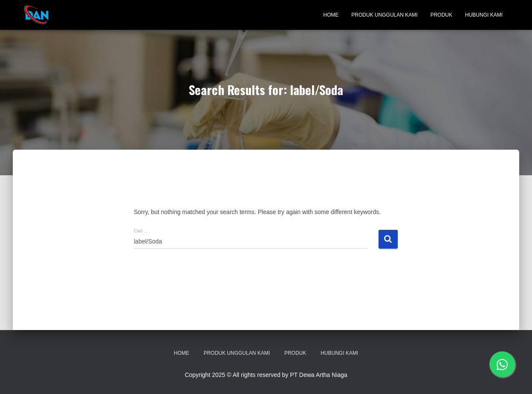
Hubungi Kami (484, 15)
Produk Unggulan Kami (384, 15)
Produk (441, 15)
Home (331, 15)
